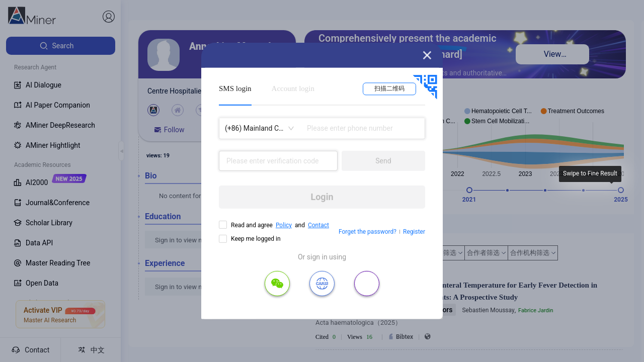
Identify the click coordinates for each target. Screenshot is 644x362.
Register (414, 232)
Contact (318, 225)
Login (322, 197)
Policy (284, 225)
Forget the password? (368, 232)
